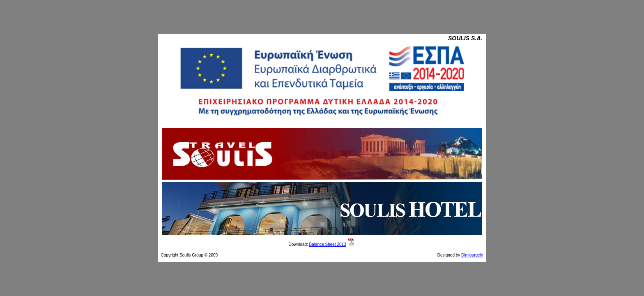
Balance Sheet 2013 (328, 244)
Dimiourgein (472, 255)
